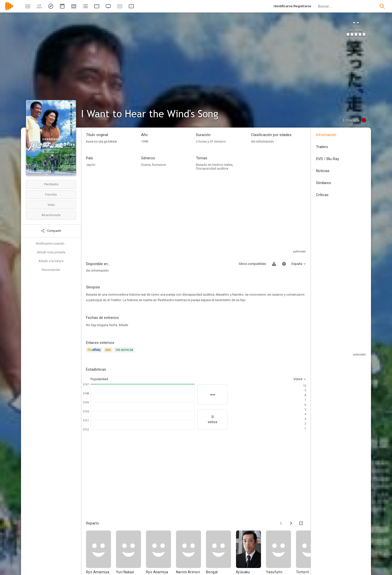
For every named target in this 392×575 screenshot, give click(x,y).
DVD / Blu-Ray (327, 159)
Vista (51, 205)
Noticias (323, 171)
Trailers (322, 147)
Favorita (51, 194)
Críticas (322, 195)
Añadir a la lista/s (51, 261)
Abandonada (51, 215)
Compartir (51, 231)
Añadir (123, 325)
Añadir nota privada (51, 252)
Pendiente (51, 184)
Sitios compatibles (252, 264)
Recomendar (51, 270)
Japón (91, 165)
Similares (323, 183)
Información (326, 135)
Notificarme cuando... (51, 243)
